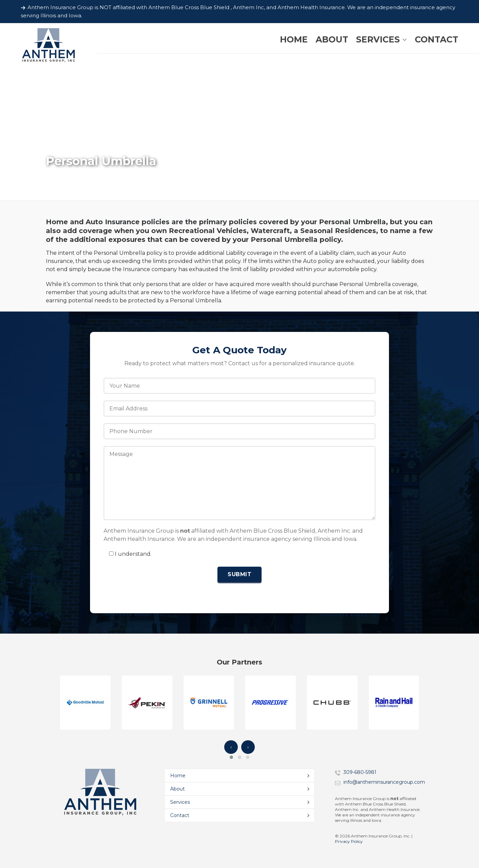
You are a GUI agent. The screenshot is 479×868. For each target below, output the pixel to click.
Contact (180, 815)
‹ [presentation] (231, 747)
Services (180, 802)
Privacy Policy (349, 841)
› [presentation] (248, 747)
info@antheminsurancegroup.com (384, 782)
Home (178, 776)
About (178, 789)
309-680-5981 (360, 772)
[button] (231, 757)
